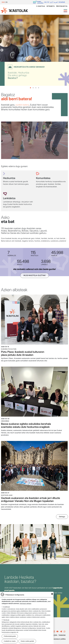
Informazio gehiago (25, 603)
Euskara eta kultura (9, 349)
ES (7, 2)
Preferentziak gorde (10, 636)
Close (52, 594)
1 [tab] (30, 88)
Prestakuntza (62, 6)
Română (62, 2)
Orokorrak (5, 421)
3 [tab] (36, 88)
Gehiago (62, 517)
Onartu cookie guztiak (27, 641)
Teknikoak (6, 620)
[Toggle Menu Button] (65, 10)
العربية (56, 2)
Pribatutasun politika (58, 639)
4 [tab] (39, 88)
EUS (3, 2)
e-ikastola (41, 6)
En (45, 2)
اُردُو (52, 2)
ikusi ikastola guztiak (35, 275)
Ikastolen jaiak (7, 495)
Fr (48, 2)
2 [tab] (33, 88)
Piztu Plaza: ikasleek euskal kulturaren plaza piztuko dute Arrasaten (23, 353)
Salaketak (62, 635)
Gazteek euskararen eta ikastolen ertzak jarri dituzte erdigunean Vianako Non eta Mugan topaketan (31, 500)
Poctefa (54, 635)
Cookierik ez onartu (10, 641)
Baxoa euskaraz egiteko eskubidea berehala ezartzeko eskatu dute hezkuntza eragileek (26, 425)
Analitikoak (6, 607)
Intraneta (51, 6)
